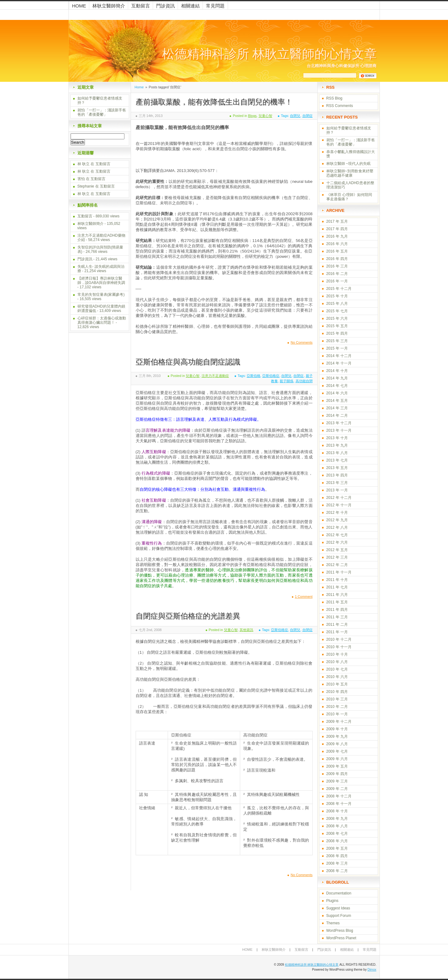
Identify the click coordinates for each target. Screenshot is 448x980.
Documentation (339, 893)
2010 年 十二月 (339, 639)
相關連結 (190, 6)
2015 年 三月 (337, 341)
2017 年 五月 (337, 221)
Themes (333, 923)
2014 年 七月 (337, 386)
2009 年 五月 (337, 766)
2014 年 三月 (337, 408)
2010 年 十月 (337, 654)
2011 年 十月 (337, 580)
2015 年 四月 (337, 333)
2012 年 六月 (337, 542)
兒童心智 (265, 116)
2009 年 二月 (337, 789)
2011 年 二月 (337, 625)
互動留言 (141, 6)
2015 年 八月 (337, 304)
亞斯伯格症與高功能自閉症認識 (188, 362)
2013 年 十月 (337, 438)
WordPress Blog (340, 931)
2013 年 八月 (337, 453)
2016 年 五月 (337, 251)
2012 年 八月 (337, 527)
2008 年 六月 (337, 841)
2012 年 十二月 (339, 498)
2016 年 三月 (337, 266)
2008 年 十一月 (339, 804)
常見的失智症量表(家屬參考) (101, 295)
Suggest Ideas (338, 908)
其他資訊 (246, 630)
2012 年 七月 (337, 535)
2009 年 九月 (337, 736)
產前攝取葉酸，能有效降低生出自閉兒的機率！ (214, 102)
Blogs (252, 116)
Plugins (332, 901)
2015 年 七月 (337, 311)
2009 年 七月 (337, 751)
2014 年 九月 (337, 378)
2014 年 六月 (337, 393)
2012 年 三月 (337, 557)
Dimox (372, 970)
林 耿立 (84, 164)
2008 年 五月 (337, 848)
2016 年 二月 (337, 274)
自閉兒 (295, 116)
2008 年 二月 (337, 871)
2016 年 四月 (337, 259)
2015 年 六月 (337, 318)
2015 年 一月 (337, 348)
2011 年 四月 (337, 610)
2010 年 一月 (337, 714)
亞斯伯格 (254, 376)
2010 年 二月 (337, 707)
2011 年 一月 (337, 632)
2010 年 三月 (337, 699)
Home (79, 6)
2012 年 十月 (337, 513)
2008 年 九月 (337, 819)
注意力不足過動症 (215, 376)
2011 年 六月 (337, 595)
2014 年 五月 (337, 401)
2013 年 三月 (337, 483)
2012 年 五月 (337, 550)
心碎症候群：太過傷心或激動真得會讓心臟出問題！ (102, 320)
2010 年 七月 (337, 669)
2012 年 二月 (337, 565)
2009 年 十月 (337, 729)
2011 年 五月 (337, 602)
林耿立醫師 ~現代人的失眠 (348, 164)
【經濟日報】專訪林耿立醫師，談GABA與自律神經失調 (101, 281)
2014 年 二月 (337, 416)
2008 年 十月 (337, 811)
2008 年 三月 (337, 863)
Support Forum (339, 916)
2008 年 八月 (337, 826)
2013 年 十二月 (339, 423)
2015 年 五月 (337, 326)
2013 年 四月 (337, 475)
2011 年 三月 (337, 617)
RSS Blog (334, 98)
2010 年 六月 (337, 677)
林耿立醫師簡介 (109, 6)
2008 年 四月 (337, 856)
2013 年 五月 (337, 468)
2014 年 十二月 (339, 356)
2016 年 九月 (337, 236)
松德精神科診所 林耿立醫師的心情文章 (269, 54)
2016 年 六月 (337, 244)
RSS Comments (340, 106)
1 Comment (304, 597)
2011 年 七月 (337, 587)
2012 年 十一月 (339, 505)
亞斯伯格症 (271, 376)
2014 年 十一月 (339, 363)
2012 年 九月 (337, 520)
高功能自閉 (304, 381)
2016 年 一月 (337, 281)
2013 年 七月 (337, 460)
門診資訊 (166, 6)
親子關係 (287, 381)
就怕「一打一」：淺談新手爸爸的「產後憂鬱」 (102, 112)
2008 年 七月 (337, 834)
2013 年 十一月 (339, 430)
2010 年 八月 (337, 662)
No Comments (301, 342)
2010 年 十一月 (339, 647)
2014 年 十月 (337, 371)
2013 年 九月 (337, 445)
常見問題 (215, 6)
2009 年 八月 (337, 744)
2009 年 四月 (337, 774)
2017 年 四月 (337, 229)
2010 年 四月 (337, 692)
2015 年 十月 (337, 296)
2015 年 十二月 (339, 289)
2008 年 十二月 (339, 796)
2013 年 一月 (337, 490)
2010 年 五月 (337, 684)
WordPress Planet (341, 938)
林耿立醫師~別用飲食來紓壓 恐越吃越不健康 (350, 173)
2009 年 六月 (337, 759)
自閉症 (308, 116)
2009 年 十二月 (339, 722)
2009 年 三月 (337, 781)
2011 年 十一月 (339, 572)
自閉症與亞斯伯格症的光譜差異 (188, 616)
